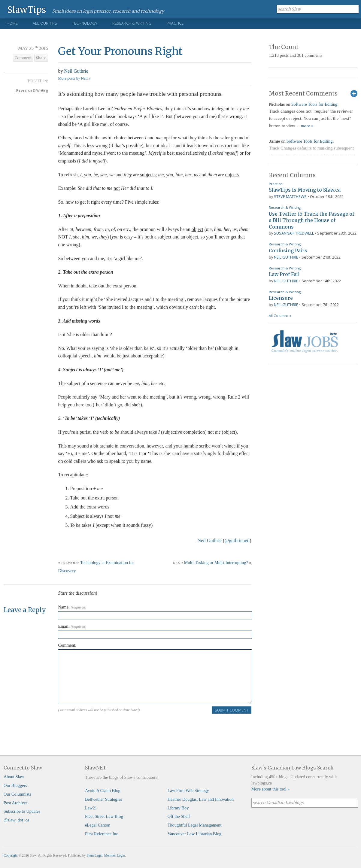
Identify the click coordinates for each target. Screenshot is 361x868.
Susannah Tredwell (294, 233)
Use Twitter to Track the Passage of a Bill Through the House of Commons (311, 220)
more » (307, 126)
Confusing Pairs (288, 250)
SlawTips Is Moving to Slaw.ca (305, 190)
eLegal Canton (98, 825)
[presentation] (104, 726)
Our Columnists (17, 794)
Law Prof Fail (284, 274)
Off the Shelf (179, 816)
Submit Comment (232, 710)
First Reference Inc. (102, 834)
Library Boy (178, 808)
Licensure (281, 298)
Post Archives (16, 803)
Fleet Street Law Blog (104, 816)
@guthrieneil (237, 540)
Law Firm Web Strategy (188, 791)
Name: (72, 607)
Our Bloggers (15, 785)
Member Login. (115, 855)
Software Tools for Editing (314, 104)
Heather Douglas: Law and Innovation (201, 799)
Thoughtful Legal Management (195, 825)
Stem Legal (94, 855)
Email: (72, 626)
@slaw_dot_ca (16, 820)
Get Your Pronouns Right (120, 51)
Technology (85, 23)
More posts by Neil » (74, 78)
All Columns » (280, 316)
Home (12, 23)
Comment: (67, 645)
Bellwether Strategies (103, 799)
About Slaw (14, 777)
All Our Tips (45, 23)
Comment (23, 58)
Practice (175, 23)
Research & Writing (132, 23)
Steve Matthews (290, 196)
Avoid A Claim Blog (103, 791)
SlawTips (27, 9)
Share (41, 58)
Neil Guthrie (76, 71)
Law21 (91, 808)
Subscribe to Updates (22, 811)
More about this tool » (271, 789)
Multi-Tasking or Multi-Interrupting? (216, 563)
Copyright (11, 855)
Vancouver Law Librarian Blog (194, 834)
